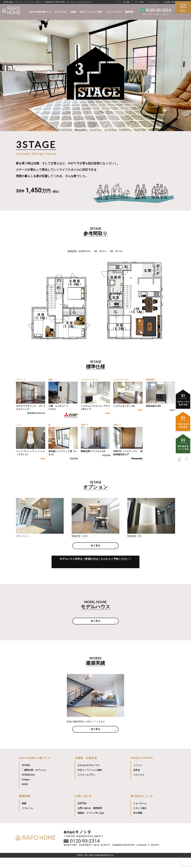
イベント (138, 776)
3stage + (26, 790)
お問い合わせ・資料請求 (90, 818)
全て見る (95, 552)
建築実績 (129, 12)
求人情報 (126, 2)
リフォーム (27, 818)
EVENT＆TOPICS (142, 768)
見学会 (137, 780)
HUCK (25, 795)
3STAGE (26, 776)
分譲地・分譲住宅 (86, 768)
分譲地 (73, 12)
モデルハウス (61, 12)
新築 (24, 814)
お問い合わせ (83, 806)
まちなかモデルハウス (89, 776)
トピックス (139, 785)
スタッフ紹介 (139, 2)
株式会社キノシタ (142, 806)
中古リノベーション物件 (91, 12)
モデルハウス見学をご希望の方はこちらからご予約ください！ (96, 571)
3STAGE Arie (28, 785)
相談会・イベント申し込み (91, 823)
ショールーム (154, 2)
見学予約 (82, 814)
